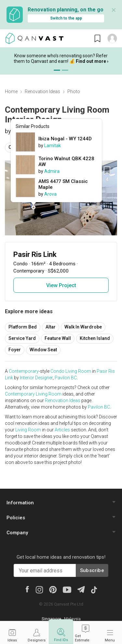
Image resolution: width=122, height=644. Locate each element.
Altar (51, 327)
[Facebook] (27, 589)
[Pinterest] (53, 589)
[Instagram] (39, 589)
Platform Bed (23, 327)
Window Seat (43, 350)
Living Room (78, 371)
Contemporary (24, 371)
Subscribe (92, 570)
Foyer (15, 350)
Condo (57, 371)
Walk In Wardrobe (83, 327)
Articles (62, 430)
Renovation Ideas (42, 91)
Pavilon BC (66, 378)
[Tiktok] (94, 589)
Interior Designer (36, 378)
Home (11, 91)
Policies (16, 518)
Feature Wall (58, 338)
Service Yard (22, 338)
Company (17, 533)
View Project (61, 285)
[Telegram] (81, 589)
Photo (74, 91)
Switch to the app (66, 18)
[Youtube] (67, 589)
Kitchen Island (95, 338)
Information (20, 503)
